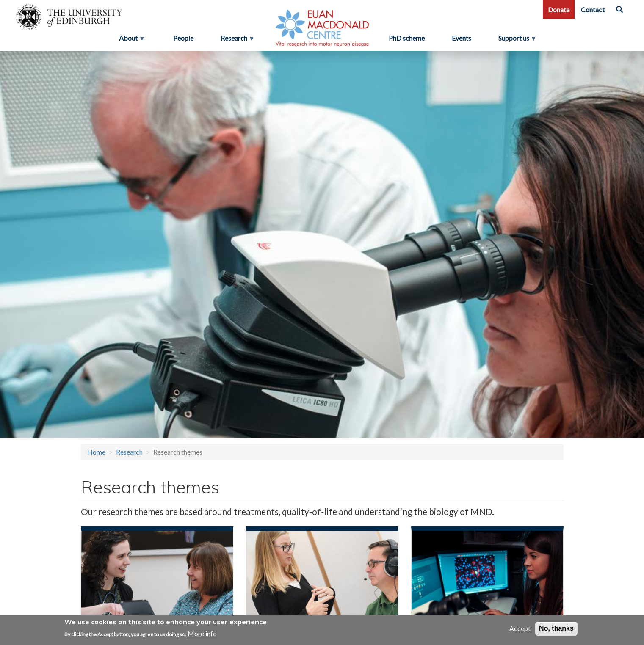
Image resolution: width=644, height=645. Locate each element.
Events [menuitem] (462, 38)
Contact (593, 10)
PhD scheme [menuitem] (407, 38)
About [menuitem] (129, 40)
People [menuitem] (183, 38)
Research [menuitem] (235, 40)
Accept (520, 629)
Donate (559, 10)
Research (129, 452)
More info (202, 633)
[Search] (619, 10)
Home (96, 452)
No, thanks (556, 629)
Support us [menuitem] (517, 40)
